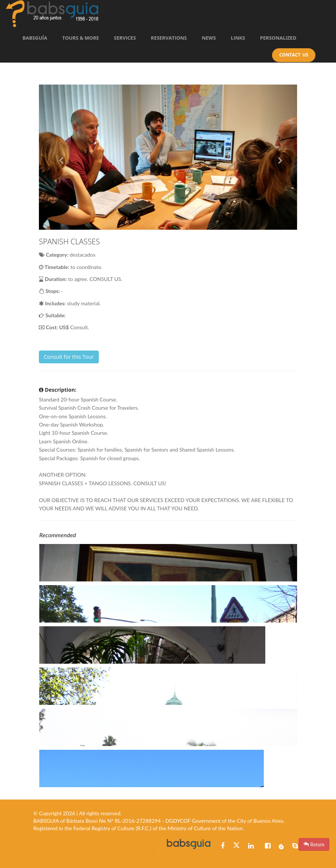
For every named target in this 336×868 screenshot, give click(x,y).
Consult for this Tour (69, 357)
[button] (58, 157)
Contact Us (294, 55)
